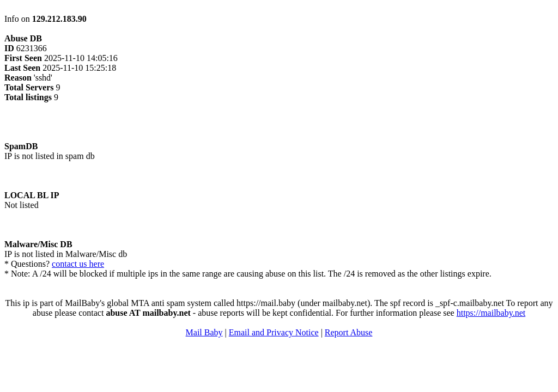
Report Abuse (349, 332)
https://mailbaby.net (491, 313)
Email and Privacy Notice (274, 332)
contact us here (78, 264)
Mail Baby (204, 332)
